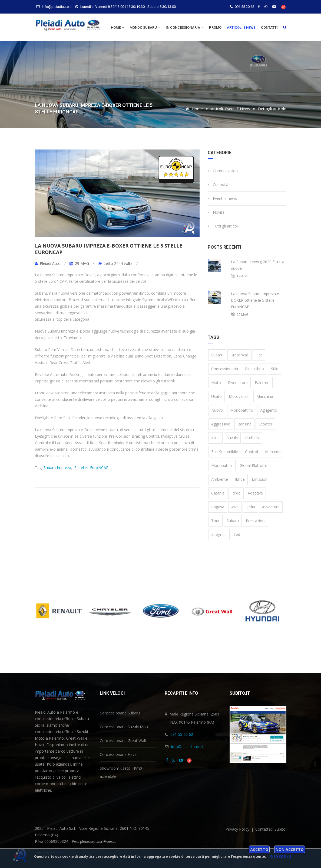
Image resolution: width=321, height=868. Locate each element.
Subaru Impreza (57, 468)
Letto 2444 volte (115, 263)
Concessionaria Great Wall (123, 741)
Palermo (262, 383)
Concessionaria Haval (119, 754)
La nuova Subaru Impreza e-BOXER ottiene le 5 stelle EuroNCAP (109, 249)
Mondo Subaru (145, 27)
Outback (252, 438)
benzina (244, 424)
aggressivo (221, 424)
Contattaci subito (270, 829)
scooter (265, 424)
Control (251, 452)
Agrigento (269, 410)
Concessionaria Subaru (120, 713)
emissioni (260, 479)
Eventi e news (222, 198)
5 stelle (80, 468)
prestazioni (256, 521)
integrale (219, 534)
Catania (218, 493)
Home (118, 27)
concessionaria (225, 369)
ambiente (220, 479)
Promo (215, 27)
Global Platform (253, 465)
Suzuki (232, 438)
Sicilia (250, 507)
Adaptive (255, 493)
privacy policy (238, 829)
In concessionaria (185, 27)
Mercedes (274, 452)
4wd (235, 507)
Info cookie (281, 856)
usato (216, 396)
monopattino (242, 410)
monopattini (222, 465)
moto (216, 383)
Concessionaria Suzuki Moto (125, 727)
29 (79, 263)
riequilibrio (254, 369)
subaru (233, 521)
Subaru (217, 355)
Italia (215, 438)
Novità (216, 212)
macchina (265, 396)
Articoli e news (241, 27)
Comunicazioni (223, 171)
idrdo (236, 493)
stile (275, 369)
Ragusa (218, 507)
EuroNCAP (99, 468)
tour (215, 521)
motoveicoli (239, 396)
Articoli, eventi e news (230, 109)
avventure (271, 507)
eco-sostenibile (225, 452)
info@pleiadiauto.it (187, 747)
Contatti (269, 27)
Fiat (259, 355)
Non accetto (290, 849)
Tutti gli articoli (223, 226)
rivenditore (238, 383)
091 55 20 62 (244, 7)
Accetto (259, 849)
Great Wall (239, 355)
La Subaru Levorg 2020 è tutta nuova (258, 265)
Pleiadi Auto (48, 263)
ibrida (240, 479)
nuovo (217, 410)
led (237, 534)
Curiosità (218, 185)
